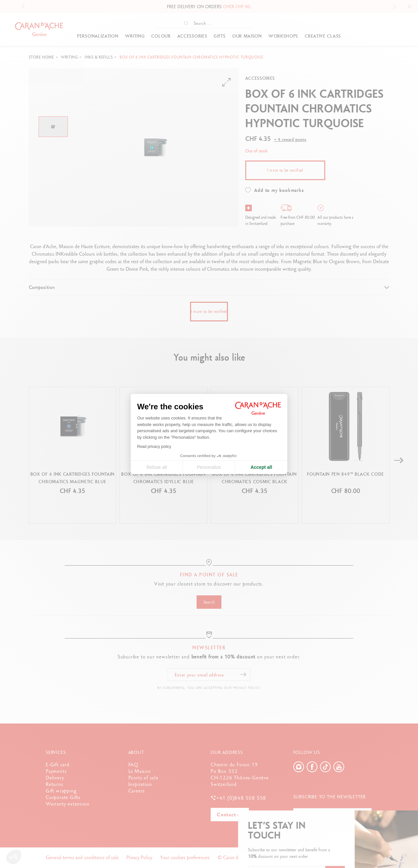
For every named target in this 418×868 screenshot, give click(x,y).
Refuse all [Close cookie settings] (156, 467)
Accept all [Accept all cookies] (261, 467)
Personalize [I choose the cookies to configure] (209, 467)
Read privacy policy (154, 447)
